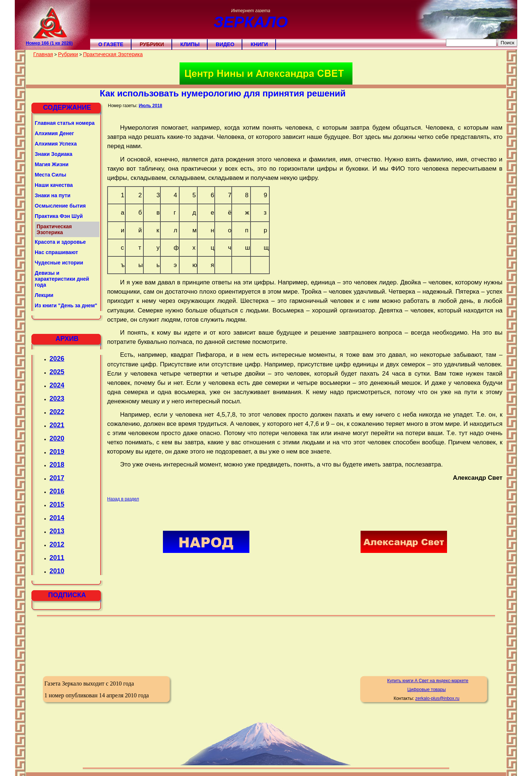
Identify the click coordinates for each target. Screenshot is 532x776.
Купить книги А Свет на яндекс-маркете (428, 681)
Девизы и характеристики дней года (62, 279)
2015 (57, 505)
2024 (57, 385)
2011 (57, 558)
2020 (57, 438)
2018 (57, 465)
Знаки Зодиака (54, 154)
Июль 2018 (150, 106)
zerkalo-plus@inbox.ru (437, 698)
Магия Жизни (52, 164)
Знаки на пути (53, 195)
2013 (57, 531)
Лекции (44, 295)
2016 (57, 491)
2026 (57, 359)
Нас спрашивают (56, 252)
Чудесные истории (59, 263)
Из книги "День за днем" (66, 305)
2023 (57, 399)
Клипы (190, 44)
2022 (57, 412)
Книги (259, 44)
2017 (57, 478)
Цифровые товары (426, 690)
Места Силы (50, 175)
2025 (57, 372)
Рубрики (152, 44)
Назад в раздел (123, 499)
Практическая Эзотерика (113, 54)
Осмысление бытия (60, 206)
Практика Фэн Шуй (59, 216)
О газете (111, 44)
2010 (57, 571)
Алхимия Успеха (56, 144)
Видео (225, 44)
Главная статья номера (65, 123)
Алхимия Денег (54, 133)
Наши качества (54, 185)
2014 (57, 518)
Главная (43, 54)
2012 (57, 544)
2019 (57, 452)
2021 (57, 425)
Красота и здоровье (60, 242)
